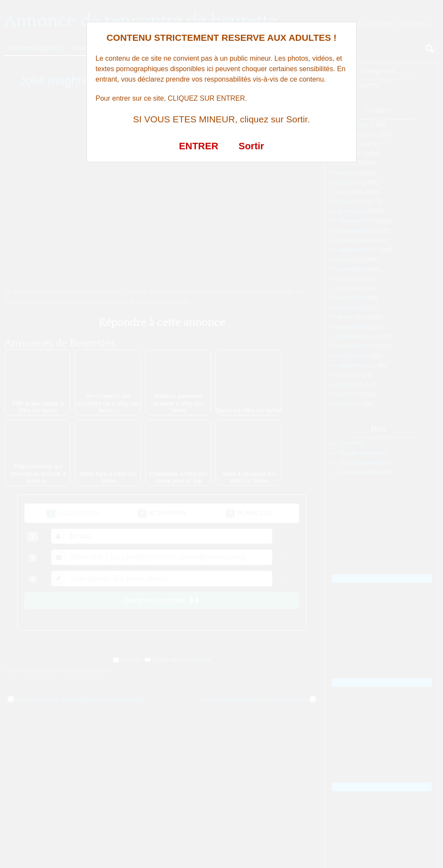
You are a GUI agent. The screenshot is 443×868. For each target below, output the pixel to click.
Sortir (251, 146)
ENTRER (198, 146)
